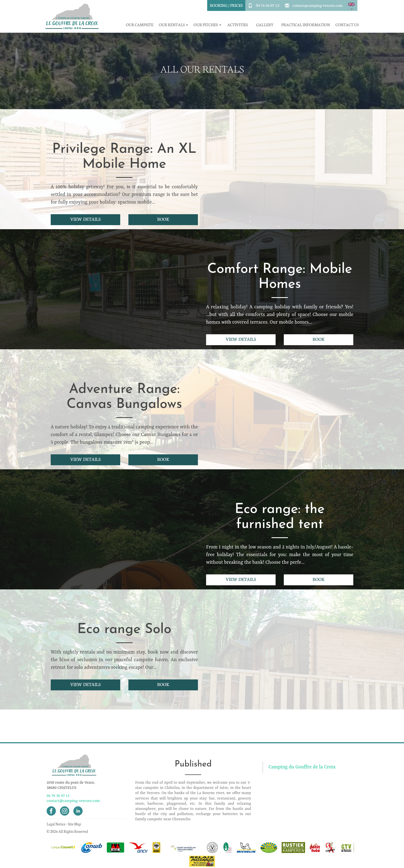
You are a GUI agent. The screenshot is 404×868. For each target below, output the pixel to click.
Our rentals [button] (174, 25)
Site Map (75, 824)
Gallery (265, 25)
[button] (351, 5)
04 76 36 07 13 (267, 5)
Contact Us (347, 25)
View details (85, 219)
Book (163, 219)
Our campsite (140, 25)
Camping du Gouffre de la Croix (302, 767)
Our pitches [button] (207, 25)
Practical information (306, 25)
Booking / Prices (226, 5)
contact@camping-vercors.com (318, 5)
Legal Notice (56, 824)
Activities (238, 25)
